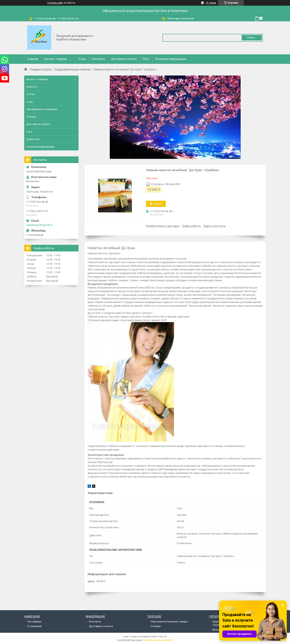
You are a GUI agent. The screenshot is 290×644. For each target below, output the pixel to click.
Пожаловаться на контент (158, 640)
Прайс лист (33, 139)
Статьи (31, 94)
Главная (33, 59)
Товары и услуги (41, 69)
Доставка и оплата (124, 59)
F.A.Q (146, 59)
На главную (35, 622)
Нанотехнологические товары (169, 622)
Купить (158, 204)
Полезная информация (171, 59)
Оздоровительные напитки (72, 69)
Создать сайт (55, 3)
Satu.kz (163, 637)
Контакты (98, 59)
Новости (32, 87)
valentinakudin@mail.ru (40, 225)
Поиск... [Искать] (252, 38)
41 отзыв (211, 3)
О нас (82, 59)
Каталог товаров (56, 59)
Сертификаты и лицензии (42, 109)
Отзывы (31, 117)
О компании (35, 626)
